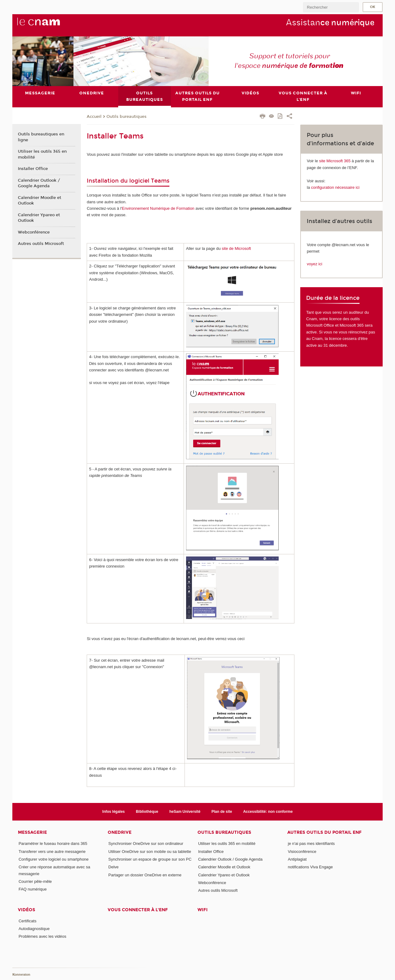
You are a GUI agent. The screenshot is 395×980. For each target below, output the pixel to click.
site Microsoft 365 (335, 161)
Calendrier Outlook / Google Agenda (39, 183)
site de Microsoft (236, 248)
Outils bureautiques (127, 117)
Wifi (203, 910)
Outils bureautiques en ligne (41, 137)
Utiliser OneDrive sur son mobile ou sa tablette (150, 852)
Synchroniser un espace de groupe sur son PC (150, 859)
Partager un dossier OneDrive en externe (145, 875)
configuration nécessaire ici (335, 187)
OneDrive (120, 833)
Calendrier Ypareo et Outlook (39, 218)
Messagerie (32, 833)
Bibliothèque (147, 812)
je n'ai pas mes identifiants (311, 844)
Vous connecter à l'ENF (138, 910)
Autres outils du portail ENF (324, 833)
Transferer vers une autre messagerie (52, 852)
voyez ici (314, 264)
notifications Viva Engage (310, 867)
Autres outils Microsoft (41, 244)
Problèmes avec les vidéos (42, 936)
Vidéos (27, 910)
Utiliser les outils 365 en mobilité (42, 154)
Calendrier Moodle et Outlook (39, 201)
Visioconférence (302, 852)
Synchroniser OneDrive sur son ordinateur (146, 844)
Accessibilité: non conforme (268, 812)
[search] (331, 7)
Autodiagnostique (34, 929)
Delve (113, 867)
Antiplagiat (297, 859)
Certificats (27, 921)
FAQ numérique (33, 889)
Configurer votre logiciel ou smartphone (54, 859)
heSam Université (185, 812)
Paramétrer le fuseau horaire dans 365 (53, 844)
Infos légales (114, 812)
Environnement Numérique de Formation (158, 208)
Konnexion (21, 975)
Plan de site (222, 812)
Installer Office (33, 169)
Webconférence (34, 232)
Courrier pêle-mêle (35, 881)
